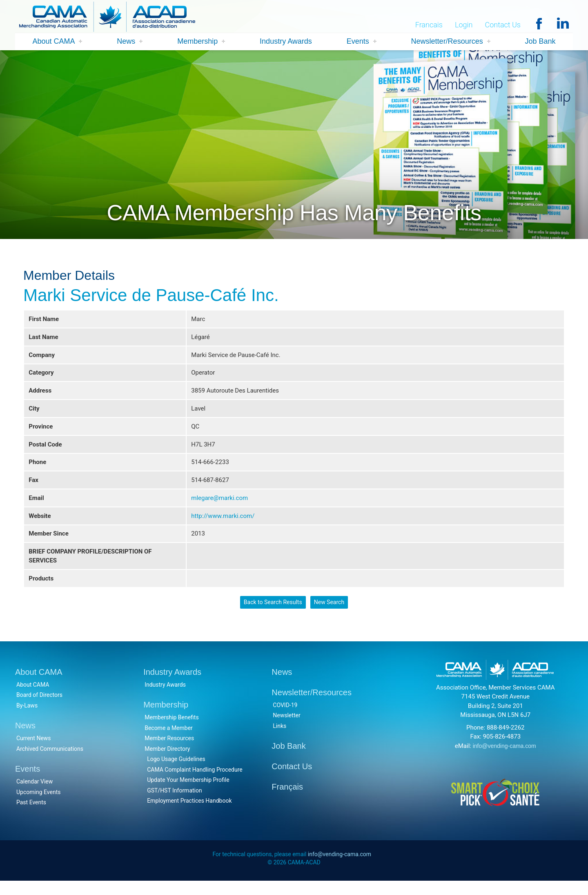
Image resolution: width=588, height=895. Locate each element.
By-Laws (27, 718)
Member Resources (169, 751)
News (126, 42)
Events (358, 42)
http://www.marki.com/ (223, 524)
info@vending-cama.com (504, 759)
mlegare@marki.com (219, 505)
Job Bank (540, 42)
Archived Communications (50, 761)
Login (464, 25)
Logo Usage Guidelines (176, 772)
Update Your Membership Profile (188, 793)
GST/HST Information (175, 803)
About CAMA (53, 42)
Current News (34, 751)
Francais (429, 25)
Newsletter (286, 728)
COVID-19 (285, 718)
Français (287, 800)
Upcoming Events (38, 805)
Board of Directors (39, 708)
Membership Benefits (172, 730)
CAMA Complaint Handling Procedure (195, 782)
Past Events (31, 815)
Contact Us (503, 25)
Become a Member (169, 741)
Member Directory (167, 761)
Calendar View (35, 795)
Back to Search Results (273, 614)
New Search (329, 614)
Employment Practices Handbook (189, 814)
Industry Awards (286, 42)
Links (280, 739)
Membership (197, 42)
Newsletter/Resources (447, 42)
